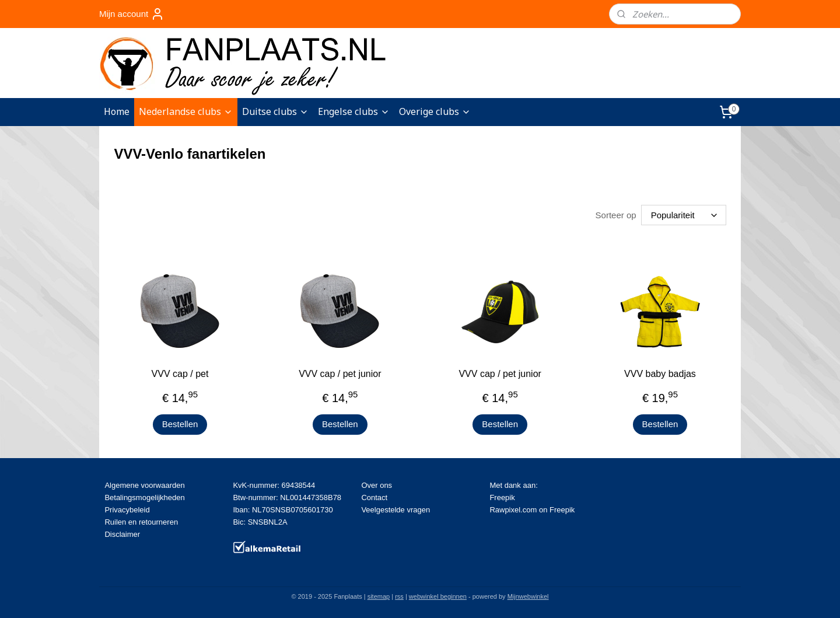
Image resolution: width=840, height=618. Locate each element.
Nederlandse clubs (186, 111)
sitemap (379, 596)
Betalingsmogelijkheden (144, 497)
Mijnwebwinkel (528, 596)
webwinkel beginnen (438, 596)
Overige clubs (435, 111)
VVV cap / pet (180, 374)
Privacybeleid (127, 510)
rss (399, 596)
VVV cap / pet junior (340, 374)
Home (117, 111)
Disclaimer (122, 534)
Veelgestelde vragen (395, 510)
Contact (374, 497)
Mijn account (132, 14)
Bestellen (180, 424)
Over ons (377, 485)
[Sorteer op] (684, 215)
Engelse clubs (354, 111)
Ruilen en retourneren (141, 522)
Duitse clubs (275, 111)
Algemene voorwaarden (144, 485)
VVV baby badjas (660, 374)
